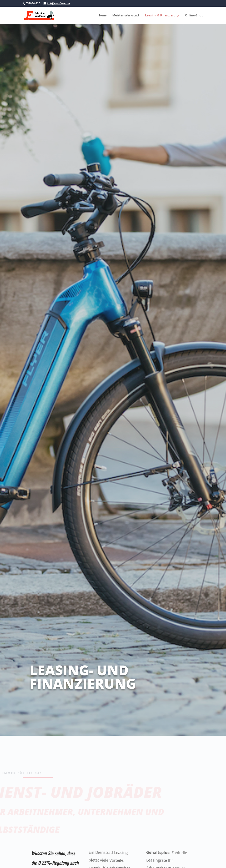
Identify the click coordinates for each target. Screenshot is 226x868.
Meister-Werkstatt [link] (126, 16)
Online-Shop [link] (194, 16)
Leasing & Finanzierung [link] (162, 16)
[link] (45, 15)
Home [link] (102, 16)
